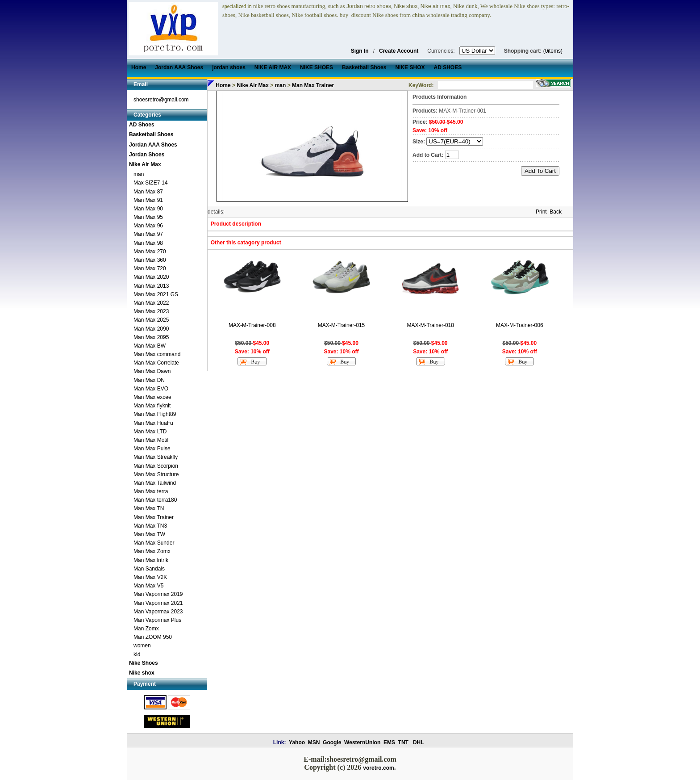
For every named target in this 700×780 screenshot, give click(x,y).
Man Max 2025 (151, 320)
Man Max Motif (151, 440)
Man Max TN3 (150, 526)
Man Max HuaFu (153, 423)
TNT (403, 742)
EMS (389, 742)
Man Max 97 (148, 234)
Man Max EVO (151, 389)
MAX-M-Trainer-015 (342, 325)
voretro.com (378, 768)
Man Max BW (150, 346)
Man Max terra (151, 491)
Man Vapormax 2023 (158, 612)
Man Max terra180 (155, 500)
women (142, 646)
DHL (419, 742)
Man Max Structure (156, 474)
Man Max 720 (150, 268)
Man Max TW (149, 534)
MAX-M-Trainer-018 (430, 325)
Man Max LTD (150, 432)
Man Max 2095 (151, 337)
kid (137, 654)
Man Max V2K (150, 577)
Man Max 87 (148, 192)
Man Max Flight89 (155, 414)
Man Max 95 (148, 217)
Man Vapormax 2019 (158, 594)
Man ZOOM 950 (153, 637)
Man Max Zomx (152, 551)
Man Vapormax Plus (157, 620)
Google (332, 742)
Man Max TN (149, 508)
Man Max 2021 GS (156, 294)
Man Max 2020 (151, 277)
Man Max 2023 (151, 311)
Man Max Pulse (152, 449)
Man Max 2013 (151, 286)
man (139, 174)
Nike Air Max (145, 164)
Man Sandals (149, 569)
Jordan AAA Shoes (153, 145)
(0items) (553, 51)
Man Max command (157, 354)
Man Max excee (152, 397)
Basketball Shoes (151, 134)
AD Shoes (142, 125)
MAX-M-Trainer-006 (520, 325)
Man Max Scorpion (156, 466)
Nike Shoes (144, 663)
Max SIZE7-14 (151, 183)
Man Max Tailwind (155, 483)
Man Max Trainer (154, 517)
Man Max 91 (148, 200)
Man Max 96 (148, 226)
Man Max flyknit (152, 406)
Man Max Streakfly (156, 457)
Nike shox (142, 673)
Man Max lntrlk (151, 560)
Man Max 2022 (151, 303)
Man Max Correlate (156, 363)
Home (223, 85)
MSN (314, 742)
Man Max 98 (148, 243)
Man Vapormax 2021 (158, 603)
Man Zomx (146, 629)
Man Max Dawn (152, 371)
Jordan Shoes (147, 155)
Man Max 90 (148, 209)
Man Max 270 (150, 252)
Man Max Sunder (154, 543)
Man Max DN (149, 380)
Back (556, 212)
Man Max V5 (148, 586)
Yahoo (297, 742)
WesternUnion (362, 742)
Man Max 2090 (151, 329)
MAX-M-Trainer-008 (252, 325)
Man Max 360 (150, 260)
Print (541, 212)
